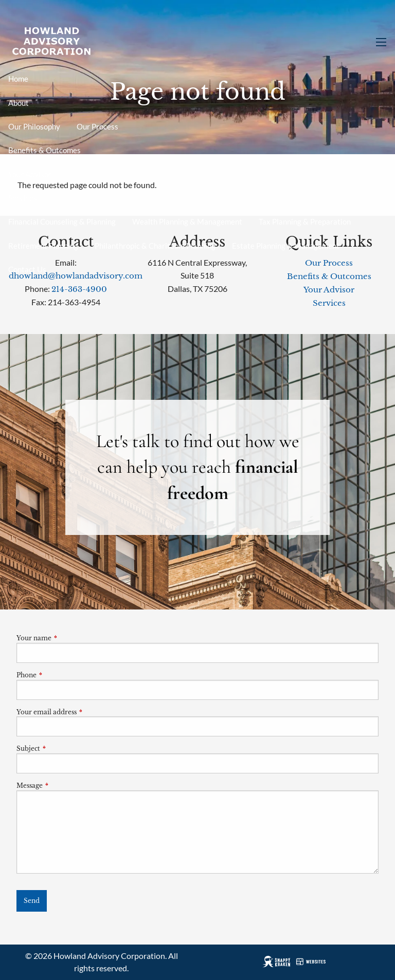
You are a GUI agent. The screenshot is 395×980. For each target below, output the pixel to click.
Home (18, 79)
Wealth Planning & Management (187, 221)
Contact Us (27, 269)
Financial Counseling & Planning (62, 221)
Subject (62, 748)
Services (23, 198)
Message (64, 785)
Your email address (80, 712)
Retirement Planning (43, 246)
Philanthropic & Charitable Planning (155, 246)
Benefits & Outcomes (44, 150)
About (19, 103)
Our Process (97, 126)
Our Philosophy (34, 126)
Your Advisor (30, 174)
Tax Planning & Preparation (305, 221)
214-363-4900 (79, 289)
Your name (68, 638)
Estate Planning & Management (286, 246)
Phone (60, 675)
